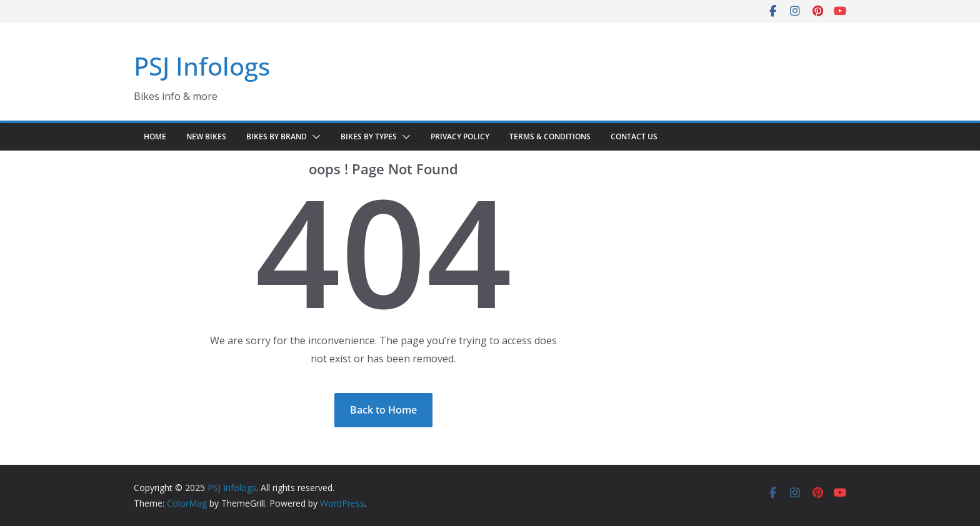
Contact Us (634, 136)
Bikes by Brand (277, 136)
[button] (314, 137)
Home (155, 136)
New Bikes (206, 136)
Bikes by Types (369, 136)
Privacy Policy (460, 136)
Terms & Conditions (550, 136)
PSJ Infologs (202, 66)
